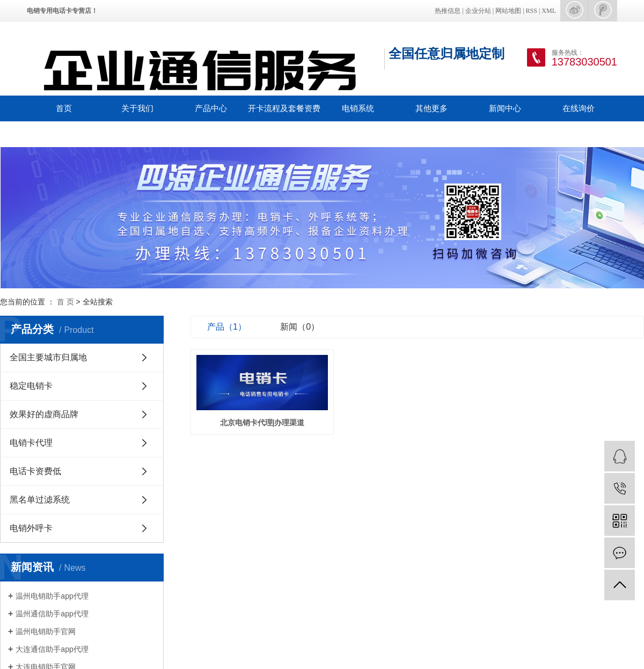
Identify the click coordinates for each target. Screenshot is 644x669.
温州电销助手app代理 (52, 596)
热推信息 (448, 11)
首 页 (65, 302)
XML (549, 11)
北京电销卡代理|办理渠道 (264, 423)
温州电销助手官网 (46, 631)
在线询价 (579, 108)
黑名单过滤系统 (40, 500)
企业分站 (478, 11)
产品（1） (227, 327)
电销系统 (358, 108)
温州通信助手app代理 (52, 614)
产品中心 (211, 108)
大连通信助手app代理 (52, 649)
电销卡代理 (31, 443)
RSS (532, 11)
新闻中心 (505, 108)
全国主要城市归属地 (48, 357)
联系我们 (64, 134)
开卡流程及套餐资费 (284, 108)
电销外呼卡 (31, 528)
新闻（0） (300, 327)
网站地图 (508, 11)
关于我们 (137, 108)
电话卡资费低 (35, 471)
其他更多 (431, 108)
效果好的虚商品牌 (44, 414)
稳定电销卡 (31, 386)
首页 (64, 108)
